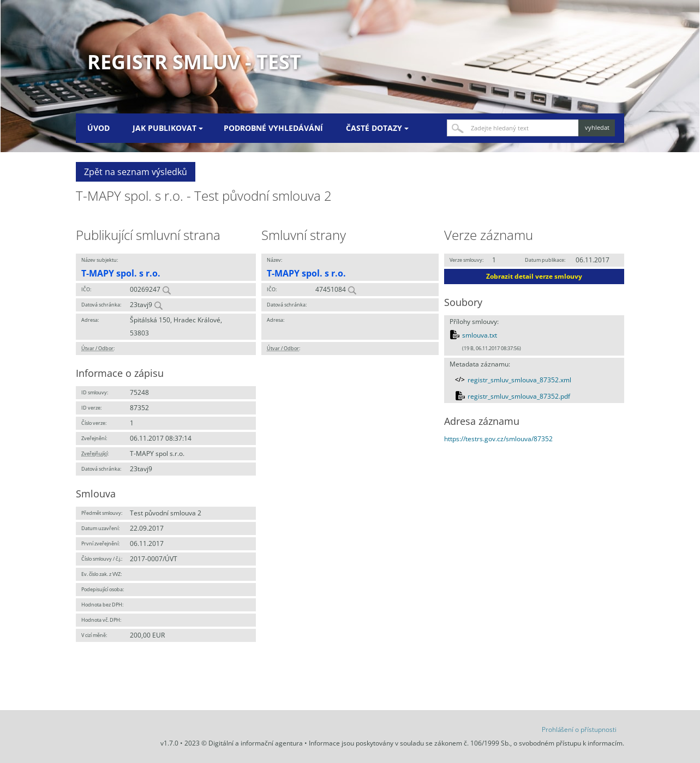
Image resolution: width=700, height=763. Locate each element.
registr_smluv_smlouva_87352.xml (519, 380)
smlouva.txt (480, 335)
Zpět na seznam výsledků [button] (136, 172)
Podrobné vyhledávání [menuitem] (273, 128)
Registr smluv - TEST (194, 62)
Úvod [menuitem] (98, 128)
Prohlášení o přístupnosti (579, 729)
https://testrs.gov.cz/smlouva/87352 (498, 439)
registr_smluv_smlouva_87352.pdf (519, 396)
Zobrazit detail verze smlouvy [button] (534, 276)
